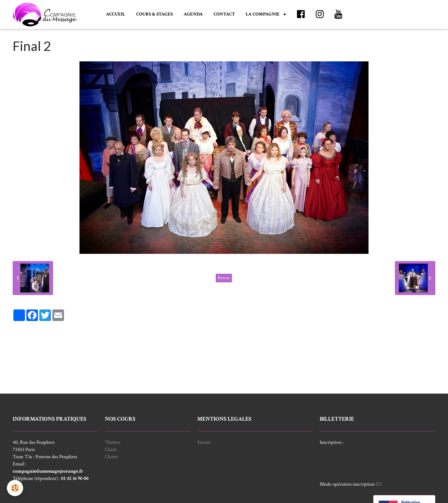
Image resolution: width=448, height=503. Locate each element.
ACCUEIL (116, 14)
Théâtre (113, 442)
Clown (111, 457)
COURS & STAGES (154, 14)
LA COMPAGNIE (263, 14)
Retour (224, 278)
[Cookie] (15, 488)
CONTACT (224, 14)
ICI (378, 484)
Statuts (204, 442)
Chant (111, 450)
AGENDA (193, 14)
